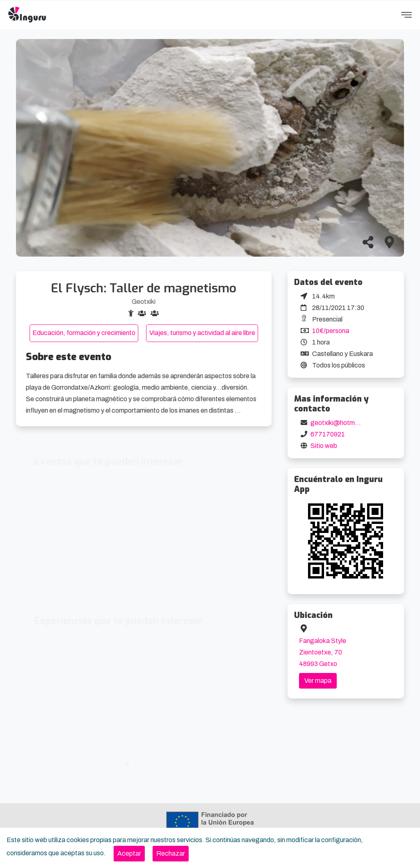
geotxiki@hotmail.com (343, 423)
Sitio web (324, 446)
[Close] (129, 854)
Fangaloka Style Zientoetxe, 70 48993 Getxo (323, 652)
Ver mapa (318, 681)
